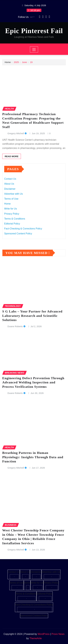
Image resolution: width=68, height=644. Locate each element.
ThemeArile (36, 638)
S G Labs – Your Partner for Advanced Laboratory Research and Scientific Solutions (32, 316)
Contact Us (10, 179)
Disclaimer (10, 189)
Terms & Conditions (15, 219)
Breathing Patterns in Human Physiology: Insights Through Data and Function (33, 457)
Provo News (58, 634)
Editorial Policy (12, 224)
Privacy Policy (12, 214)
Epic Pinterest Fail (34, 31)
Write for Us (11, 209)
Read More (12, 156)
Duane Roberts (15, 326)
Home (8, 62)
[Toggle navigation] (34, 49)
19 (31, 62)
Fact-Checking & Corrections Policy (23, 229)
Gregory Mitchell (16, 133)
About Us (9, 184)
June (24, 62)
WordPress (44, 634)
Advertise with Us (14, 194)
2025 (16, 62)
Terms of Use (11, 199)
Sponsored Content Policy (18, 234)
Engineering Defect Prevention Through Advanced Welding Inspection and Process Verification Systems (33, 382)
